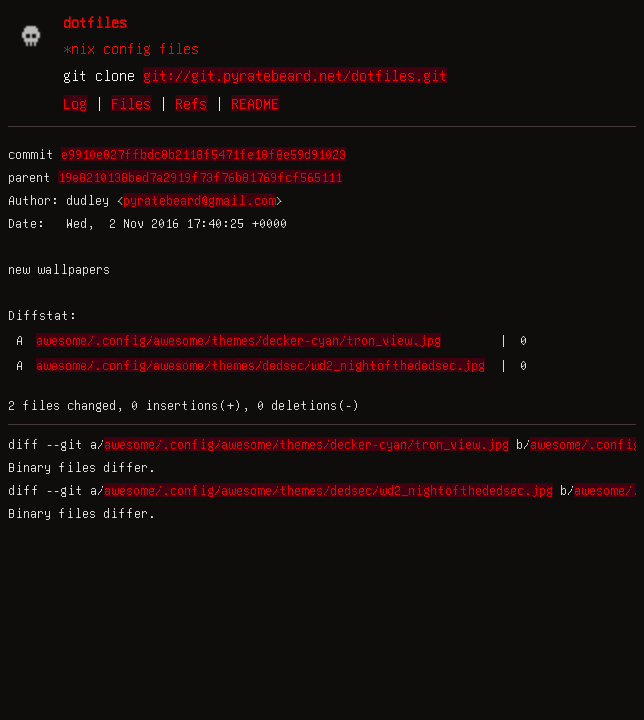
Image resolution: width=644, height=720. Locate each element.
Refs (191, 103)
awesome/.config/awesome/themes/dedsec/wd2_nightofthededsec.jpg (260, 365)
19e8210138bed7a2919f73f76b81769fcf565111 (200, 177)
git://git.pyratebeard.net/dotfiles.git (295, 75)
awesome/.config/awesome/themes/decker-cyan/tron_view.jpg (238, 340)
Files (131, 103)
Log (75, 103)
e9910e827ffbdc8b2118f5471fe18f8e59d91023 (203, 154)
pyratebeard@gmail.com (199, 200)
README (255, 103)
